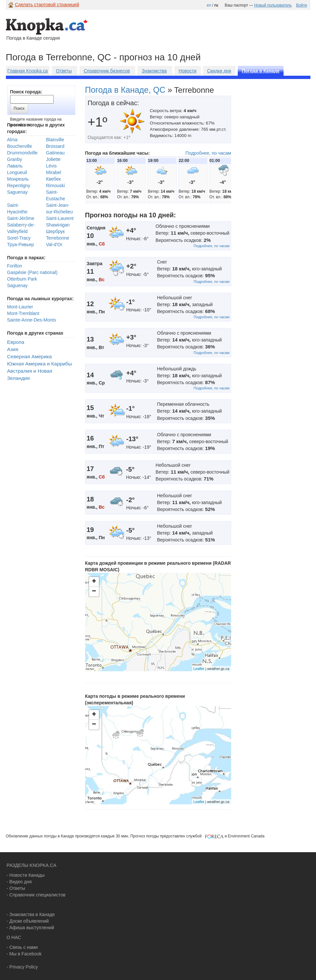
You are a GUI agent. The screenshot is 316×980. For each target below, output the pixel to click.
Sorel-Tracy (19, 238)
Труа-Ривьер (21, 245)
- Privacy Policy (22, 967)
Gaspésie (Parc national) (32, 272)
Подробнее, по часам (208, 153)
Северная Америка (30, 356)
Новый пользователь (273, 5)
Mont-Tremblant (23, 313)
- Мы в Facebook (24, 954)
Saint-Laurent (60, 218)
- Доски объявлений (28, 921)
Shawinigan (58, 225)
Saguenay (18, 285)
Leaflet (199, 669)
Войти (301, 5)
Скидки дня (219, 71)
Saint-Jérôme (21, 218)
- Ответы (16, 888)
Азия (13, 349)
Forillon (15, 266)
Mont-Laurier (20, 307)
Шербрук (56, 231)
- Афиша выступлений (30, 928)
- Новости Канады (26, 875)
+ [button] (94, 582)
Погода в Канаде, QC (125, 90)
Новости (188, 71)
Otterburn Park (22, 279)
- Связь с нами (22, 947)
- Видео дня (19, 882)
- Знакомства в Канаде (31, 914)
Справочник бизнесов (107, 71)
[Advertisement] (61, 154)
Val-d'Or (54, 245)
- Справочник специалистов (36, 895)
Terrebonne (58, 238)
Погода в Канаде (260, 71)
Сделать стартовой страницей (47, 5)
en (209, 5)
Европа (16, 342)
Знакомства (154, 71)
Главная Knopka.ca (28, 71)
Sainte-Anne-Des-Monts (32, 320)
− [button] (94, 592)
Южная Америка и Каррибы (40, 364)
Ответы (64, 71)
